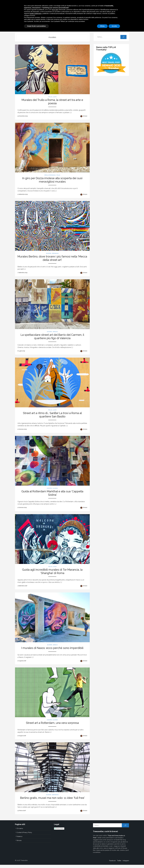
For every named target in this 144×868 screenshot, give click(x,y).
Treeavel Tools (91, 27)
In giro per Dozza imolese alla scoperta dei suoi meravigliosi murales (52, 178)
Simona (85, 114)
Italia (46, 27)
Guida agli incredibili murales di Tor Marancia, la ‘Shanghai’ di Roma (52, 574)
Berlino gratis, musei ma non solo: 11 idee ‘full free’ (52, 803)
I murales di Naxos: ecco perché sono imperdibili (52, 652)
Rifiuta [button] (102, 863)
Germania (55, 253)
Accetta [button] (114, 863)
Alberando (78, 27)
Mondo (66, 27)
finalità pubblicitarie (36, 850)
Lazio (54, 98)
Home (38, 27)
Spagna (55, 332)
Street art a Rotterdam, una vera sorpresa (52, 727)
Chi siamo (104, 27)
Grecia (55, 648)
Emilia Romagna (50, 173)
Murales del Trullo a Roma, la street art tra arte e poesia (52, 101)
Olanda (55, 490)
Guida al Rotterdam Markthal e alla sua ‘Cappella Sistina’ (52, 495)
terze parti (55, 846)
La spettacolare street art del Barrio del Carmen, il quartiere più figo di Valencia (52, 337)
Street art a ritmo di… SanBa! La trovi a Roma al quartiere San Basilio (52, 416)
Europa (56, 27)
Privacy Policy (59, 834)
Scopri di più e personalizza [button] (36, 863)
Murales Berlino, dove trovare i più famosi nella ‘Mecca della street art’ (52, 257)
